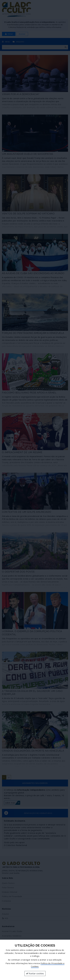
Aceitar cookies (35, 973)
